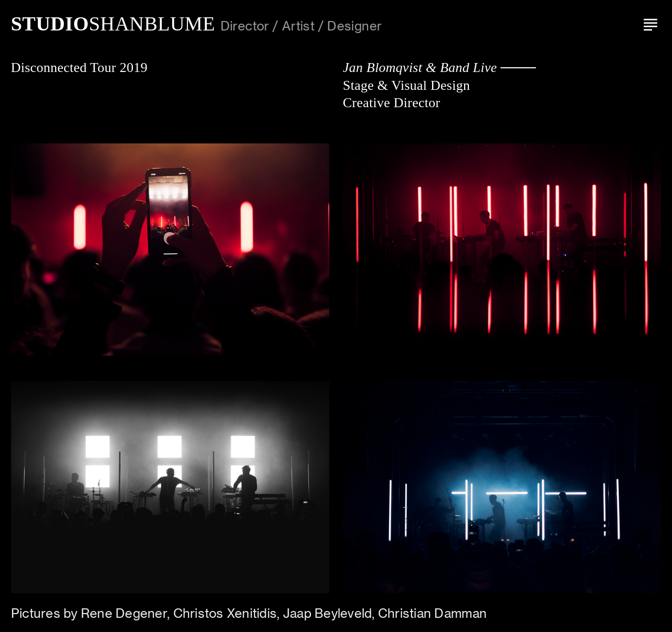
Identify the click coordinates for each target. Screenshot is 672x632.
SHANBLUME (113, 24)
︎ (650, 24)
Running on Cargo (660, 575)
